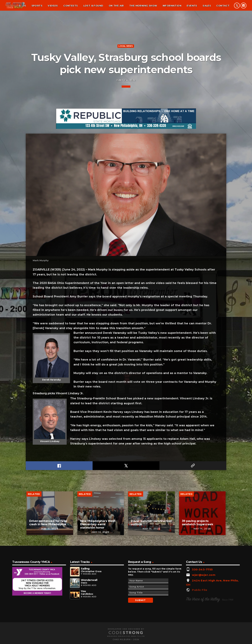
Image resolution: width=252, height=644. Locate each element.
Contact (223, 6)
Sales (207, 6)
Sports (37, 6)
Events (192, 6)
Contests (71, 6)
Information (172, 6)
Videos (53, 6)
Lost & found (93, 6)
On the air (116, 6)
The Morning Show (143, 6)
